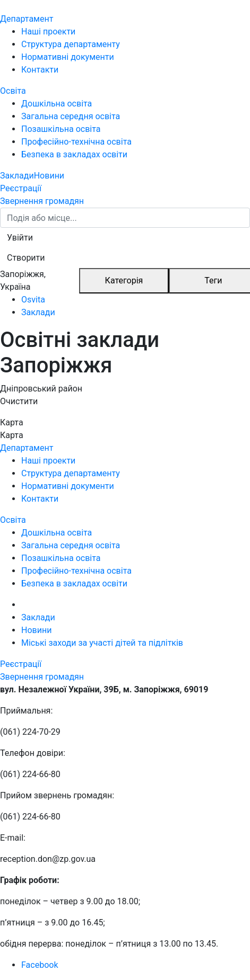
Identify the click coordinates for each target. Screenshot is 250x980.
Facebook (40, 965)
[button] (20, 238)
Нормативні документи (68, 57)
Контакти (40, 70)
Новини (49, 176)
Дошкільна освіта (57, 104)
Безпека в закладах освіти (74, 154)
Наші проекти (48, 32)
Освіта (13, 91)
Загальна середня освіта (71, 116)
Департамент (27, 19)
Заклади (17, 176)
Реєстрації (21, 188)
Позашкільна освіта (61, 129)
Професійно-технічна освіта (76, 142)
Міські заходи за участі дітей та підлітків (102, 643)
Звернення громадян (42, 201)
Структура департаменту (71, 44)
